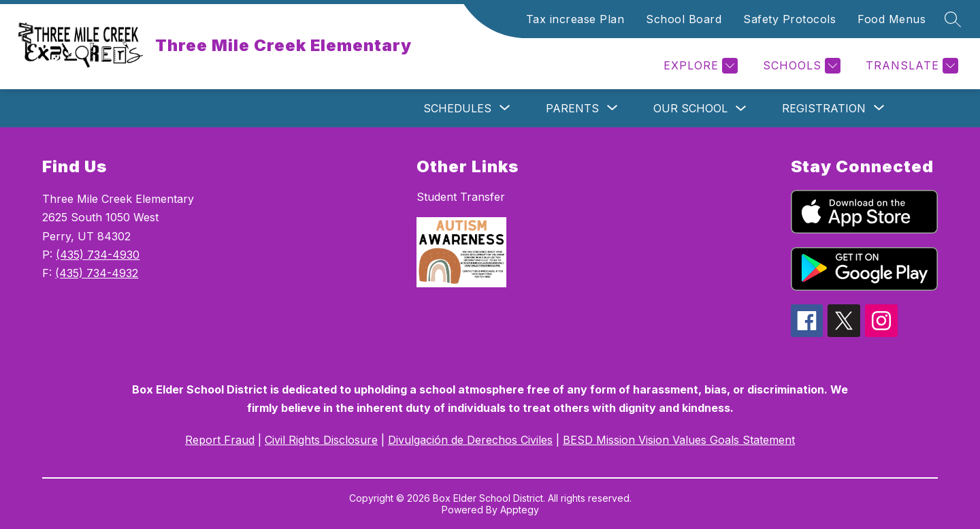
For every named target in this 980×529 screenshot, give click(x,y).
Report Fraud (220, 440)
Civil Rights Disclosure (321, 440)
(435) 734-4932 (97, 273)
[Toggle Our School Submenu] (741, 109)
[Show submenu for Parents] (572, 108)
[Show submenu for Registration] (824, 108)
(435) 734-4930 (98, 255)
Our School (690, 108)
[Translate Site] (910, 66)
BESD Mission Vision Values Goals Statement (679, 440)
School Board (684, 19)
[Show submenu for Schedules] (457, 108)
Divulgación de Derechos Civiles (470, 440)
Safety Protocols (789, 19)
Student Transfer (461, 197)
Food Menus (892, 19)
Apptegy (520, 510)
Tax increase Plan (575, 19)
